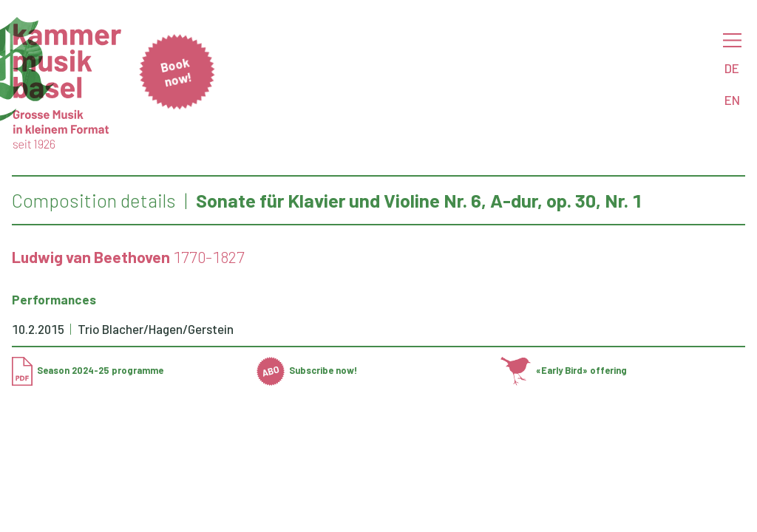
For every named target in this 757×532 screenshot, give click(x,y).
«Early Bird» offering (563, 370)
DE (732, 68)
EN (732, 100)
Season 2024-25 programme (88, 370)
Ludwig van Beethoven (91, 257)
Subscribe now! (307, 370)
